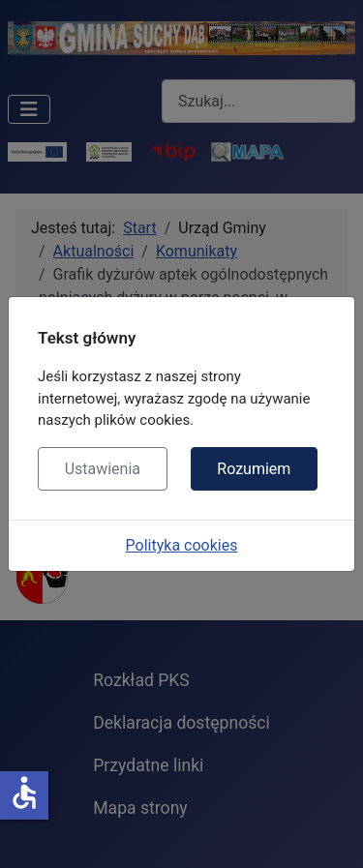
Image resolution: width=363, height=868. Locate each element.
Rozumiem (254, 469)
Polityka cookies (182, 545)
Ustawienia (103, 469)
